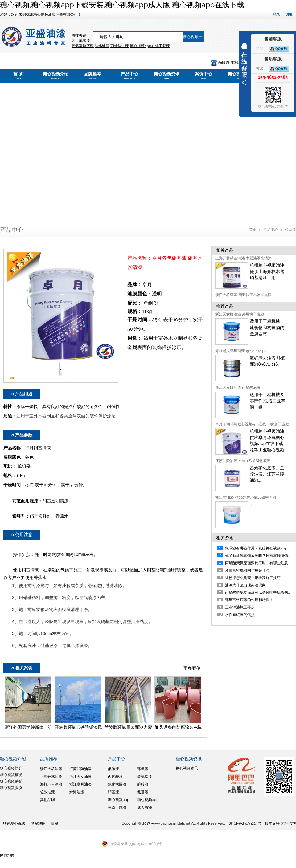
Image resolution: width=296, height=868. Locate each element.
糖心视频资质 (11, 788)
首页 (253, 230)
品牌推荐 (92, 75)
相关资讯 (225, 538)
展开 (244, 64)
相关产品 (225, 250)
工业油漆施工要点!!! (241, 607)
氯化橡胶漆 (117, 784)
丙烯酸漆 (115, 777)
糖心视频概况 (11, 775)
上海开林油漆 (51, 777)
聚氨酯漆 (145, 777)
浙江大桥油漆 (51, 769)
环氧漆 (143, 769)
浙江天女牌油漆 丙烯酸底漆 (238, 388)
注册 (290, 14)
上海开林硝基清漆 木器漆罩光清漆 (243, 258)
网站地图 (38, 823)
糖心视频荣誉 (11, 781)
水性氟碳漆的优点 (240, 615)
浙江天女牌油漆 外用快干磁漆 (240, 314)
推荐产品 (225, 306)
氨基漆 (143, 792)
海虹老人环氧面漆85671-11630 (241, 351)
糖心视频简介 (11, 768)
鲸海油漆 (77, 792)
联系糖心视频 (14, 823)
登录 (276, 14)
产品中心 (129, 75)
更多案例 (192, 668)
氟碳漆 (84, 41)
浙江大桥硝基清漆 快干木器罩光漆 (243, 295)
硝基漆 (290, 230)
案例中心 (203, 75)
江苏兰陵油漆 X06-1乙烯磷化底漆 (243, 461)
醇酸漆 (143, 784)
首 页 (18, 75)
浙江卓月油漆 (80, 784)
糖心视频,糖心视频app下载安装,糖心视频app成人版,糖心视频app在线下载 (122, 5)
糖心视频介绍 (55, 75)
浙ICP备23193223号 (245, 823)
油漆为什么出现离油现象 (245, 585)
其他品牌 (47, 800)
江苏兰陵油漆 (80, 769)
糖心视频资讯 (166, 75)
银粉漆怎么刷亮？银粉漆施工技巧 (253, 578)
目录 (55, 823)
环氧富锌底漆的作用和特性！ (249, 600)
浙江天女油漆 (80, 777)
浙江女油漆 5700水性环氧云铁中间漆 (246, 497)
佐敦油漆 (47, 792)
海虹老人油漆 (51, 784)
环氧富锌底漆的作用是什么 (247, 570)
